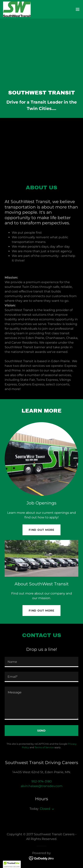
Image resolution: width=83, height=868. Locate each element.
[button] (78, 9)
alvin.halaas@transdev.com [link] (42, 786)
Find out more (41, 530)
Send (42, 731)
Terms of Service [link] (44, 747)
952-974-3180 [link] (42, 781)
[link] (17, 9)
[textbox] (41, 662)
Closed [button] (45, 809)
